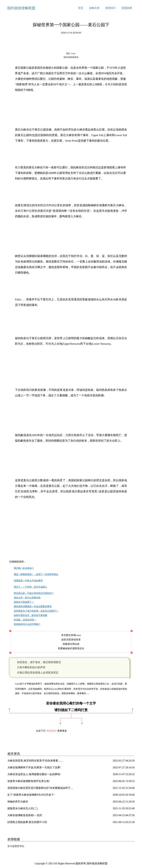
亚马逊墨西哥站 (16, 846)
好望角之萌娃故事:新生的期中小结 (27, 822)
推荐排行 (111, 8)
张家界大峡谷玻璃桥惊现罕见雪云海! (29, 781)
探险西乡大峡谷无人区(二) (22, 808)
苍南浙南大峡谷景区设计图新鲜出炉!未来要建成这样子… (40, 788)
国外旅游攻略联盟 (21, 8)
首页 (81, 8)
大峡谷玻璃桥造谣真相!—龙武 (25, 815)
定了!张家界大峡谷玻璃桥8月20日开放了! (31, 795)
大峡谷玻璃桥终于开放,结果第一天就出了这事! (34, 767)
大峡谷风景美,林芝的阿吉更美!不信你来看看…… (35, 761)
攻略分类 (94, 8)
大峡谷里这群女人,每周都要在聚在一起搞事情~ (34, 774)
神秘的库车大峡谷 (18, 802)
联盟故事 (127, 8)
